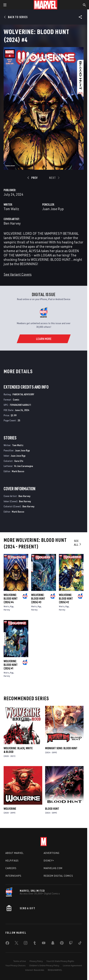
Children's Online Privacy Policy (44, 965)
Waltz (6, 606)
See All (78, 543)
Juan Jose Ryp (53, 209)
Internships (13, 876)
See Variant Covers (18, 274)
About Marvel (15, 853)
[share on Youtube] (44, 944)
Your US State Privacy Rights (60, 961)
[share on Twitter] (16, 944)
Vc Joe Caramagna (24, 466)
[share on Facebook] (7, 944)
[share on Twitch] (71, 944)
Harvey (7, 610)
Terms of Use (20, 961)
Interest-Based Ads (35, 970)
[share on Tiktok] (80, 944)
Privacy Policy (36, 961)
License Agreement (72, 965)
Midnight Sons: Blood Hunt (61, 748)
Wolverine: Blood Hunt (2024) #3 (38, 598)
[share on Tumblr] (35, 944)
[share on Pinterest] (62, 944)
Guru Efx (19, 461)
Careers (11, 868)
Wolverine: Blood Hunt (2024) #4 (11, 598)
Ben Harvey (12, 223)
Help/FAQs (12, 861)
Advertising (52, 853)
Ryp (12, 606)
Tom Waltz (11, 209)
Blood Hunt (52, 809)
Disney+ (49, 861)
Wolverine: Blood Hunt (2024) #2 (66, 598)
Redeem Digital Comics (58, 876)
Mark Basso (18, 471)
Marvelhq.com (53, 868)
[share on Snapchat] (53, 944)
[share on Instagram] (26, 944)
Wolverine (10, 809)
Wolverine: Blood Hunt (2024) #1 (11, 665)
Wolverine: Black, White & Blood (18, 750)
